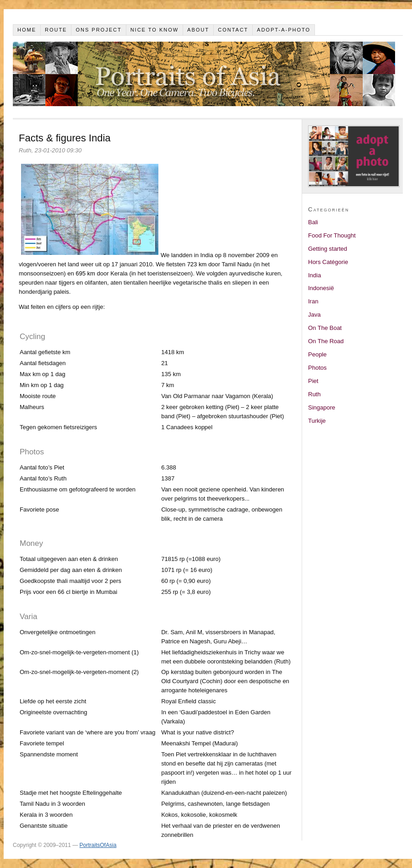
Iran (313, 301)
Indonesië (321, 288)
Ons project (98, 30)
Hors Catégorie (328, 262)
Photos (317, 368)
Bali (313, 222)
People (317, 354)
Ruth (314, 394)
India (314, 275)
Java (314, 315)
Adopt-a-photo (284, 30)
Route (56, 30)
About (198, 30)
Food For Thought (332, 235)
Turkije (317, 421)
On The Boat (325, 328)
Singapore (322, 407)
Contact (233, 30)
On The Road (326, 341)
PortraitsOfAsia (98, 845)
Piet (313, 381)
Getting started (328, 249)
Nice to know (155, 30)
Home (27, 30)
